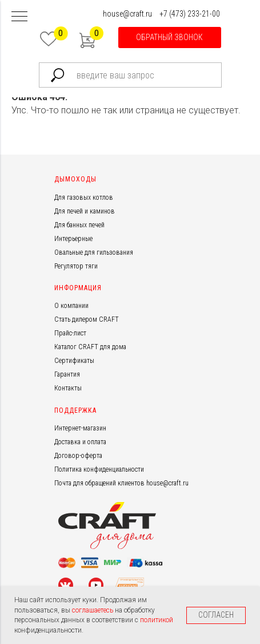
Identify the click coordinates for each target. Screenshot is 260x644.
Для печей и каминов (85, 211)
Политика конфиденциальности (99, 469)
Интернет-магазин (80, 428)
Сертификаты (74, 361)
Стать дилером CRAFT (87, 319)
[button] (170, 37)
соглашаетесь (93, 610)
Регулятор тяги (76, 266)
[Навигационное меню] (19, 17)
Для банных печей (79, 225)
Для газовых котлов (84, 197)
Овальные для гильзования (94, 252)
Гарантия (67, 374)
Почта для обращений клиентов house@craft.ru (121, 483)
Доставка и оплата (80, 442)
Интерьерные (73, 239)
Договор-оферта (78, 456)
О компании (71, 306)
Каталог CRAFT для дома (90, 347)
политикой (157, 620)
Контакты (68, 388)
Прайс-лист (70, 333)
